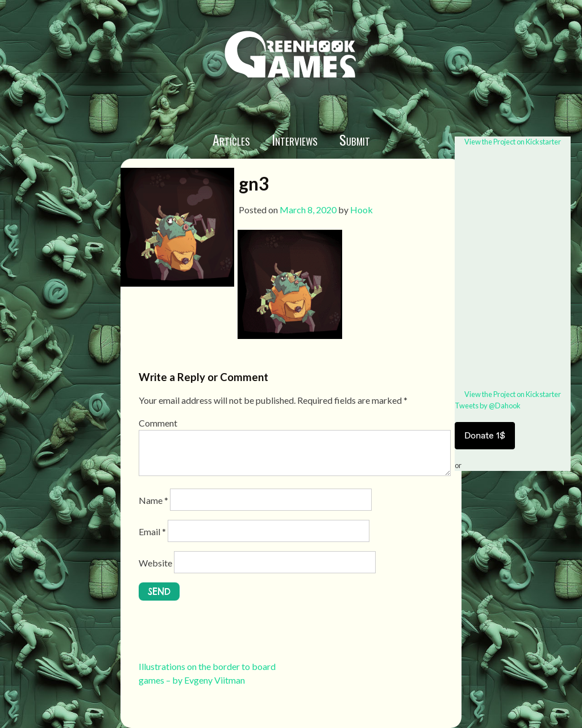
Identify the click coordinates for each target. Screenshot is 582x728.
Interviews (295, 139)
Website (155, 563)
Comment (158, 423)
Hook (361, 210)
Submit (355, 139)
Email (152, 531)
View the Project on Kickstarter (513, 142)
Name (153, 500)
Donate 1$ (485, 435)
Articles (231, 139)
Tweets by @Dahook (488, 406)
